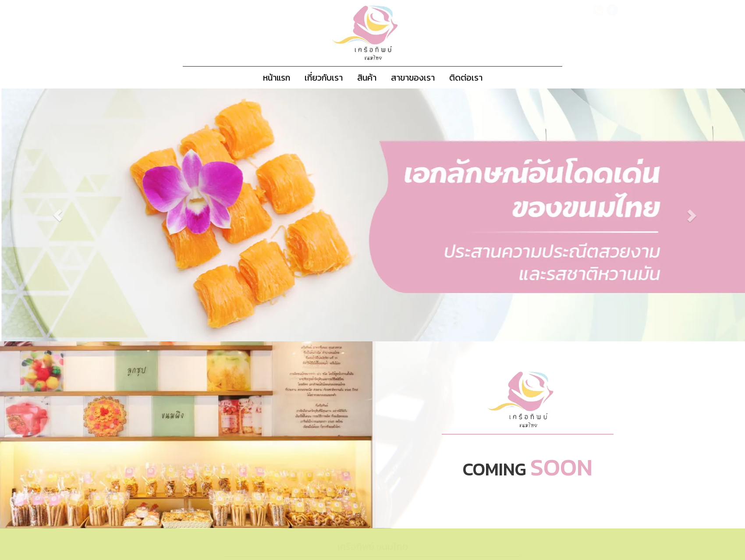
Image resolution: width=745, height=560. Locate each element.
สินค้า (367, 78)
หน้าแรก (277, 78)
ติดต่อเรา (466, 78)
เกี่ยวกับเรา (324, 78)
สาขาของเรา (413, 78)
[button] (76, 215)
